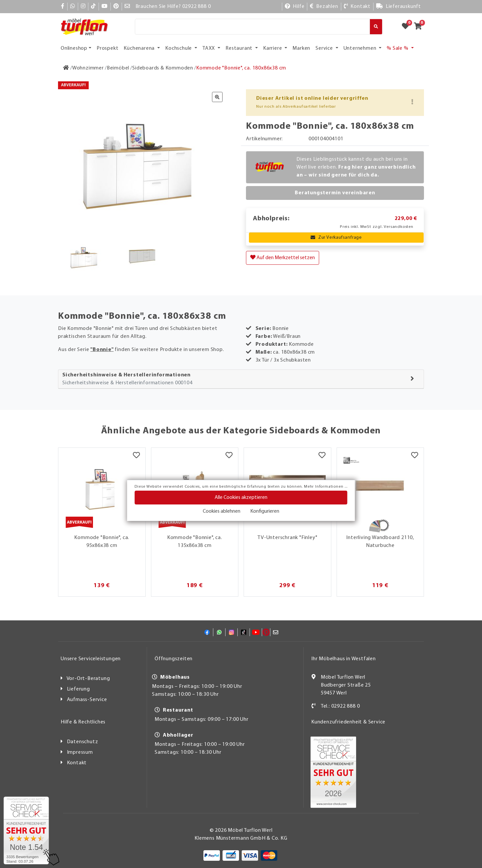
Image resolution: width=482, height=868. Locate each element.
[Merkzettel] (136, 456)
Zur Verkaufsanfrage (336, 238)
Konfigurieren (265, 511)
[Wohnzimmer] (88, 68)
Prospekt (107, 48)
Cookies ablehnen (222, 511)
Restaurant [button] (240, 48)
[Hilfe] (295, 7)
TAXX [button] (209, 48)
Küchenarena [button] (140, 48)
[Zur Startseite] (66, 68)
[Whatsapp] (73, 7)
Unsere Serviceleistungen (91, 659)
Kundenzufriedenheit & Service (348, 722)
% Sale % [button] (398, 48)
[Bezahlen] (324, 7)
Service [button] (325, 48)
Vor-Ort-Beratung (88, 679)
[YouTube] (105, 7)
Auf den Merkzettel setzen (283, 258)
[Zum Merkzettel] (407, 27)
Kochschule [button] (179, 48)
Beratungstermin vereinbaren (335, 193)
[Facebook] (63, 7)
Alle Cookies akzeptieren (241, 498)
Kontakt (77, 763)
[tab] (241, 379)
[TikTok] (93, 7)
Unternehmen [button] (361, 48)
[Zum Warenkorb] (420, 27)
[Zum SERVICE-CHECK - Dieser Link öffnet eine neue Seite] (26, 830)
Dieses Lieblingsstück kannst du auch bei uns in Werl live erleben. (356, 167)
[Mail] (127, 7)
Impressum (80, 752)
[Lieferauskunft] (399, 7)
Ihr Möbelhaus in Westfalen (344, 659)
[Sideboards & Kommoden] (163, 68)
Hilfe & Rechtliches (83, 722)
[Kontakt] (357, 7)
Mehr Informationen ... (326, 487)
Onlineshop (74, 48)
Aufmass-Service (87, 700)
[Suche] (252, 27)
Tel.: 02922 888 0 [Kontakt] (340, 706)
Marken (301, 48)
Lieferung (78, 689)
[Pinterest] (116, 7)
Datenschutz (83, 742)
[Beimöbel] (118, 68)
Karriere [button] (273, 48)
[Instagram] (83, 7)
